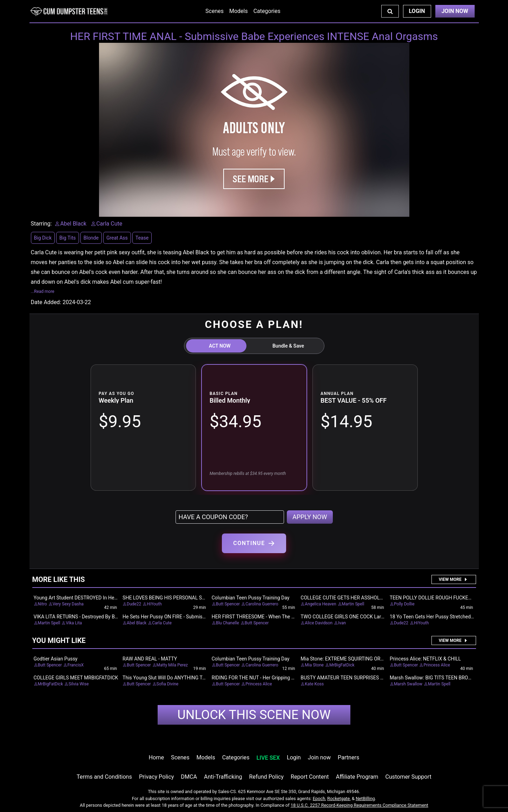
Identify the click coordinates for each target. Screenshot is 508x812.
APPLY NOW (310, 517)
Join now (319, 757)
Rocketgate (338, 798)
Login (417, 11)
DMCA (189, 777)
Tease (142, 238)
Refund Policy (266, 777)
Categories (267, 11)
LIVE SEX (268, 758)
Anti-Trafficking (223, 777)
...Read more (43, 291)
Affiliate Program (357, 777)
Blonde (91, 238)
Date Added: (46, 302)
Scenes (215, 11)
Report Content (310, 777)
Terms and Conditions (104, 777)
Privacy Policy (156, 777)
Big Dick (43, 238)
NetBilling (365, 798)
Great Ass (117, 238)
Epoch (319, 798)
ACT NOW (220, 346)
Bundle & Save (288, 346)
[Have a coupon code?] (230, 517)
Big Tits (68, 238)
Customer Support (408, 777)
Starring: (41, 224)
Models (239, 11)
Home (156, 757)
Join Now (455, 11)
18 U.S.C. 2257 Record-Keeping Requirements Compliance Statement (359, 805)
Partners (348, 757)
